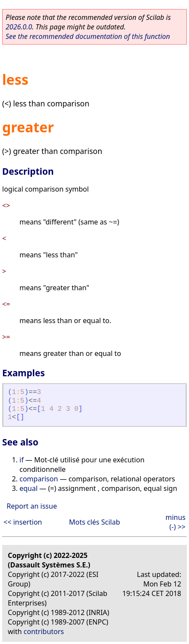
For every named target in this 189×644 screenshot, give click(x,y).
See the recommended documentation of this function (88, 36)
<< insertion (23, 522)
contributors (44, 631)
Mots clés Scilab (94, 522)
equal (29, 488)
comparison (39, 479)
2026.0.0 (19, 27)
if (22, 460)
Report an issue (32, 506)
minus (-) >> (175, 522)
